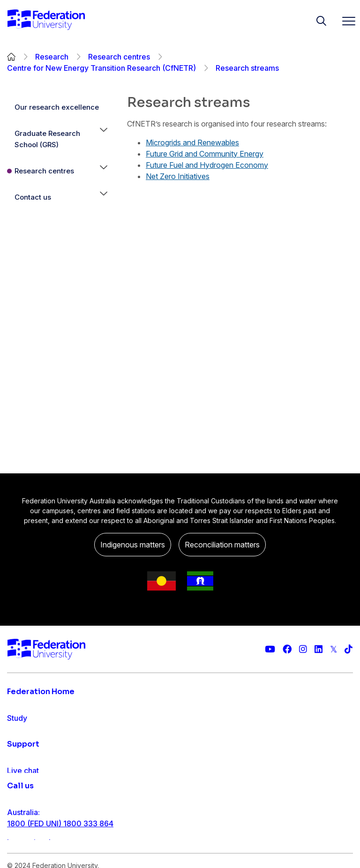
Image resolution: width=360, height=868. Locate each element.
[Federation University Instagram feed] (303, 649)
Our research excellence (57, 107)
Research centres (119, 57)
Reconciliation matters (222, 545)
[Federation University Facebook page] (287, 649)
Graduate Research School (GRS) (47, 139)
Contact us (33, 197)
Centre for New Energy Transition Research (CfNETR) (101, 68)
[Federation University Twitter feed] (334, 649)
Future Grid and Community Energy (205, 154)
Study (17, 718)
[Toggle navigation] (345, 21)
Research (52, 57)
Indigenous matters (133, 545)
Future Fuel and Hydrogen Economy (207, 165)
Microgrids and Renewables (192, 142)
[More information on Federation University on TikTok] (349, 649)
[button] (104, 139)
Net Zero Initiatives (178, 176)
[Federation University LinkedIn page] (319, 649)
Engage (20, 774)
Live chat (23, 838)
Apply (18, 737)
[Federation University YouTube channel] (270, 649)
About (18, 793)
